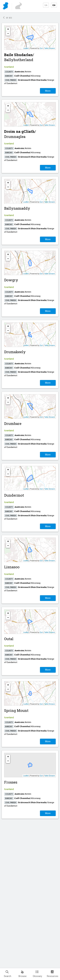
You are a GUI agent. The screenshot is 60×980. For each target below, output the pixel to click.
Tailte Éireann (50, 48)
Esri (41, 48)
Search (8, 974)
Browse (23, 974)
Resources (53, 974)
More (48, 91)
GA (46, 5)
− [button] (8, 34)
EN (54, 5)
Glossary (37, 974)
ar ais (8, 18)
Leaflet (26, 48)
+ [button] (8, 29)
